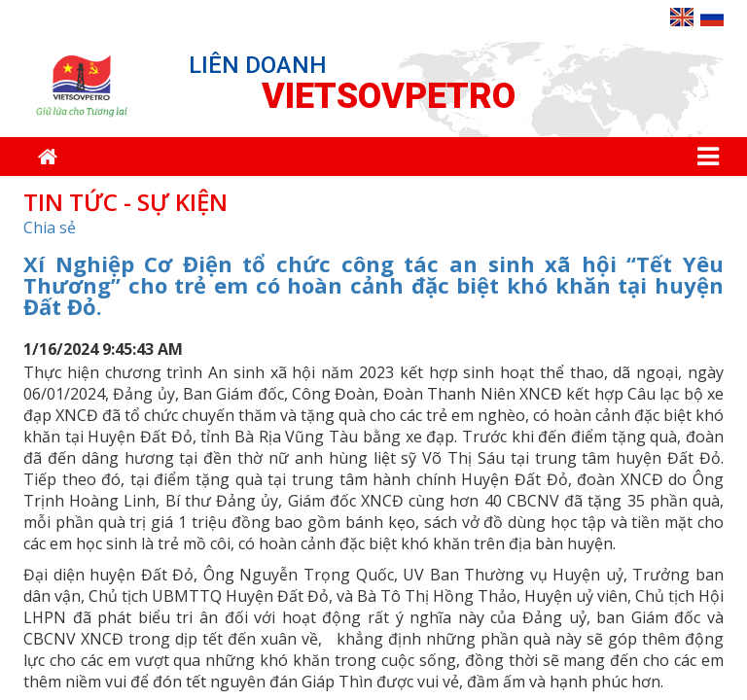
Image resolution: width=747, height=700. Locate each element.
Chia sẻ (50, 227)
